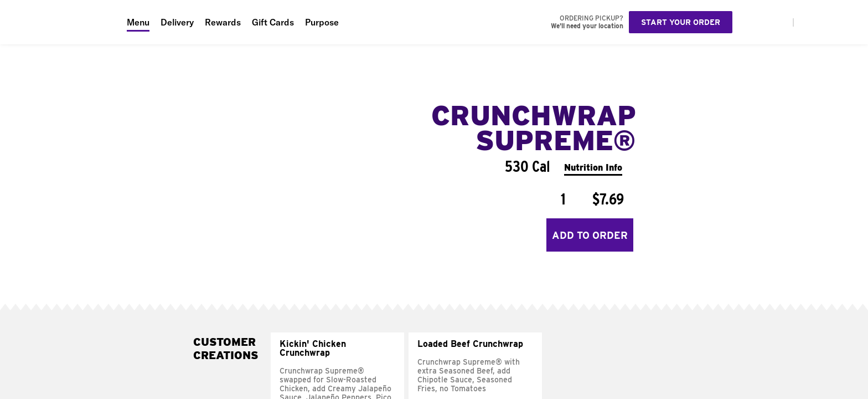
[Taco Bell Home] (60, 22)
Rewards (223, 22)
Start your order (681, 22)
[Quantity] (563, 199)
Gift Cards (273, 22)
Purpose (322, 22)
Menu (138, 22)
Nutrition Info (593, 168)
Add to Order (590, 235)
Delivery (177, 22)
